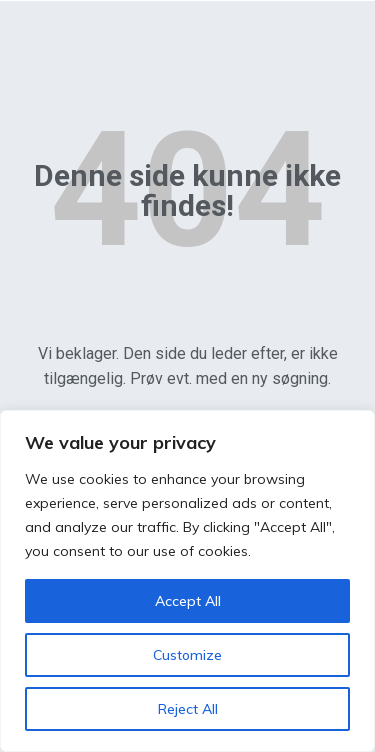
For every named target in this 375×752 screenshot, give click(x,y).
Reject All (188, 709)
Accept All (188, 601)
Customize (187, 655)
